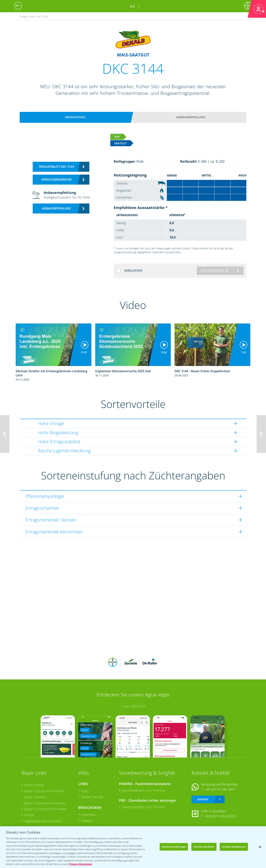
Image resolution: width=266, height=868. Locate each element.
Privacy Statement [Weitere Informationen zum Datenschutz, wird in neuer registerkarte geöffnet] (81, 864)
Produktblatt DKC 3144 (56, 167)
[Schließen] (260, 847)
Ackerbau (88, 815)
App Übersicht (134, 706)
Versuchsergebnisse (56, 179)
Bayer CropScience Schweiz (46, 809)
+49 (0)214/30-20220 (220, 816)
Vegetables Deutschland (43, 821)
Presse (29, 815)
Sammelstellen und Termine (143, 790)
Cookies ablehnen (204, 847)
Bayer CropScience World (44, 791)
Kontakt (203, 799)
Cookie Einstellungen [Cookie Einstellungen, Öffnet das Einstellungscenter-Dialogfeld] (174, 847)
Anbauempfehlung (191, 117)
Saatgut (87, 821)
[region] (133, 847)
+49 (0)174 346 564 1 (220, 789)
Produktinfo (75, 117)
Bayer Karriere (35, 797)
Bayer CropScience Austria (45, 803)
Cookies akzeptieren (234, 847)
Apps (85, 791)
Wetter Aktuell (92, 797)
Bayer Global (34, 785)
